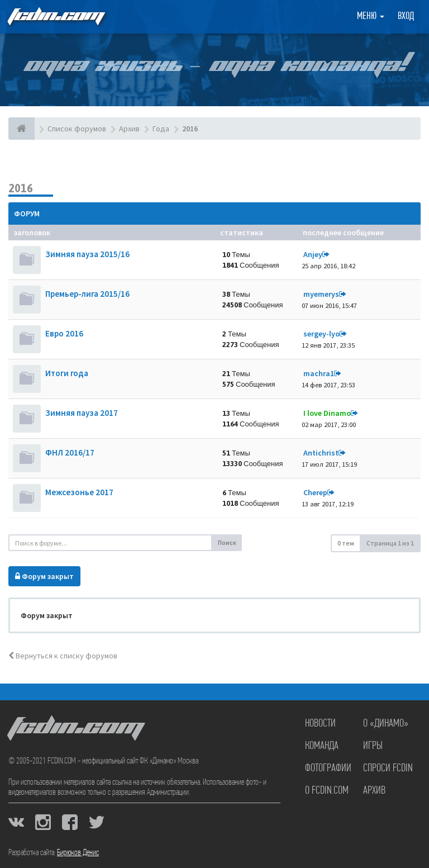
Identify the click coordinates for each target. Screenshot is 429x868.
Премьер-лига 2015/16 (87, 294)
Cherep (315, 492)
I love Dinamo (327, 413)
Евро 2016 (64, 333)
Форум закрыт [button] (44, 576)
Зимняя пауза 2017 (82, 413)
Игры (373, 746)
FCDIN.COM (55, 16)
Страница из (390, 543)
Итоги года (67, 373)
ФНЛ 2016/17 (70, 452)
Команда (322, 746)
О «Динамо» (386, 724)
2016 (21, 188)
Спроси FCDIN (388, 769)
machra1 (319, 373)
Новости (320, 724)
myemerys (321, 294)
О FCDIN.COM (327, 791)
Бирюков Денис (78, 853)
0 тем (346, 543)
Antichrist (321, 453)
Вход (406, 16)
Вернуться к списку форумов (63, 656)
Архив (374, 791)
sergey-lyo (321, 334)
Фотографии (328, 769)
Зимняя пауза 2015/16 (87, 254)
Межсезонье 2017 (79, 492)
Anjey (313, 254)
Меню (371, 16)
